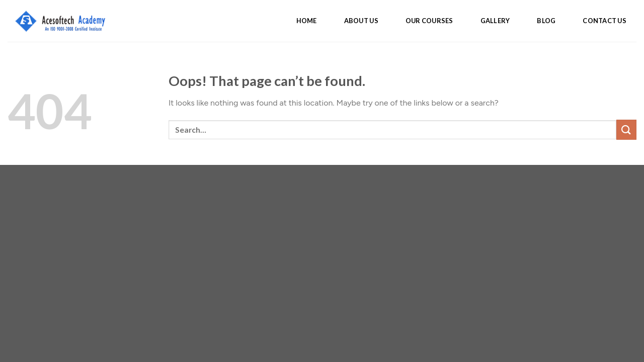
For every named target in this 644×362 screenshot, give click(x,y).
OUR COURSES (429, 21)
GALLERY (495, 21)
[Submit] (626, 129)
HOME (307, 21)
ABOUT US (361, 21)
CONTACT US (605, 21)
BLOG (546, 21)
